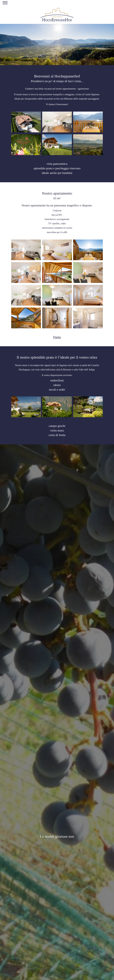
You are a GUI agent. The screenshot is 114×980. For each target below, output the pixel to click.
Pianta (57, 337)
